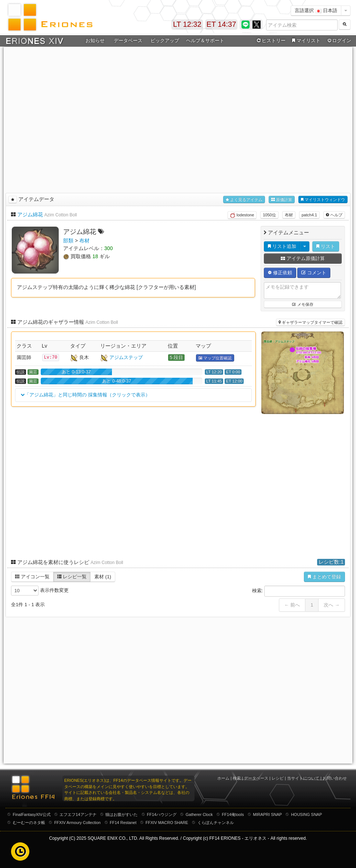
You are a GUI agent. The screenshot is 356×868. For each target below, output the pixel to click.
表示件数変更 (40, 591)
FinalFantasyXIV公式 (32, 814)
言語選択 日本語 (316, 10)
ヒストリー (270, 41)
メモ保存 (303, 304)
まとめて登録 (324, 577)
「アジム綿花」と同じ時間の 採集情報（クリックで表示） (86, 395)
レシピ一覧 (72, 577)
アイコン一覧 (32, 577)
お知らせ (95, 41)
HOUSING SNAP (306, 814)
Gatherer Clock (199, 814)
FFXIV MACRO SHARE (167, 823)
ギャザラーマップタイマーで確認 (310, 323)
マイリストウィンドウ (323, 200)
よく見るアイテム (244, 200)
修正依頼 (280, 273)
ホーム (223, 778)
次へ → (332, 605)
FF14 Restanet (123, 823)
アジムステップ (126, 357)
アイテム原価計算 (303, 258)
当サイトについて (303, 778)
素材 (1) (103, 577)
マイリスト (305, 41)
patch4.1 (309, 215)
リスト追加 (282, 246)
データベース (128, 41)
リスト (326, 246)
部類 (68, 241)
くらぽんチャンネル (216, 823)
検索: (299, 591)
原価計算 (282, 200)
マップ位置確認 (215, 358)
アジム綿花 (30, 215)
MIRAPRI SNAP (267, 814)
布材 (289, 215)
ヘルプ (334, 215)
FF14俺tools (233, 814)
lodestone (242, 215)
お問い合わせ (335, 778)
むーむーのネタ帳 (29, 823)
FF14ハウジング (162, 814)
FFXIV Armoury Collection (78, 823)
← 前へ (292, 605)
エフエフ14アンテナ (78, 814)
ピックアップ (165, 41)
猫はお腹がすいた (121, 814)
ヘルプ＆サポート (205, 41)
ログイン (339, 41)
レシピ (278, 778)
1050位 (269, 215)
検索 (237, 778)
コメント (314, 273)
